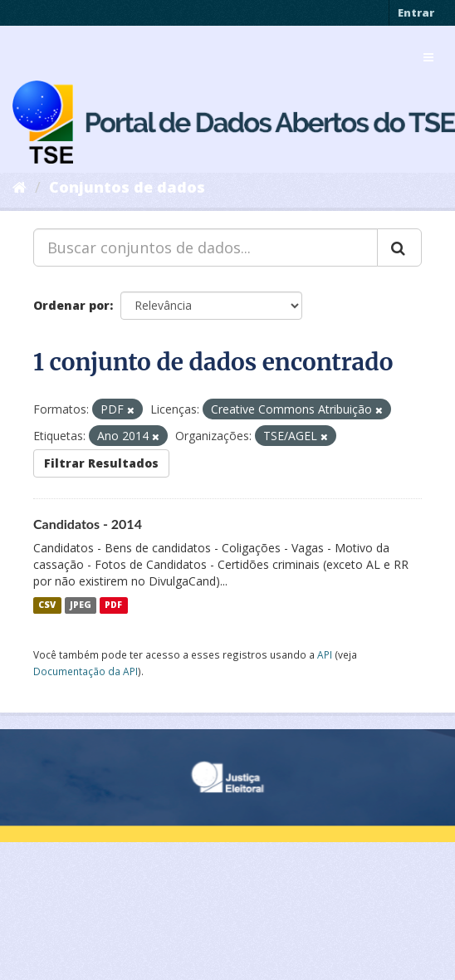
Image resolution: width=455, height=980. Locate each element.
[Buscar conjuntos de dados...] (205, 247)
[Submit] (399, 247)
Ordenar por (71, 305)
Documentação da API (86, 671)
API (325, 654)
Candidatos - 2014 (88, 524)
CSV (47, 605)
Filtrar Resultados (101, 463)
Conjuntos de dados (127, 187)
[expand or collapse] (428, 57)
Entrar (416, 12)
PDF (113, 605)
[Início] (20, 187)
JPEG (81, 605)
